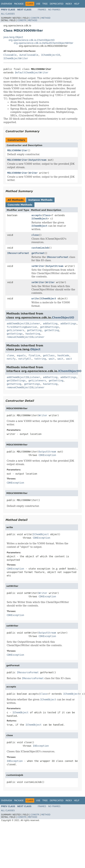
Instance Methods (40, 200)
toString (40, 359)
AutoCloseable (29, 55)
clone (10, 355)
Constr (35, 18)
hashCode (63, 355)
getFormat (38, 253)
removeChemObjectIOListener (26, 337)
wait (52, 359)
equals (21, 355)
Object (35, 349)
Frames (42, 10)
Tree (45, 4)
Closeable (10, 55)
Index (69, 4)
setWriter (38, 266)
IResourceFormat (18, 253)
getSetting (34, 330)
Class (47, 215)
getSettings (15, 334)
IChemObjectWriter (16, 58)
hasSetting (33, 334)
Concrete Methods (20, 205)
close (35, 235)
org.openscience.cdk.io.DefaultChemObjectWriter (44, 43)
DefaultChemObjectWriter (32, 73)
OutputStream (38, 160)
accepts (37, 215)
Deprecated (57, 4)
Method (46, 18)
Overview (7, 4)
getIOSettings (50, 327)
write (35, 298)
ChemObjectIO (63, 318)
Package (19, 4)
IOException (41, 746)
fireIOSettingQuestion (22, 327)
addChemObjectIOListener (23, 324)
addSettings (68, 324)
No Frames (54, 10)
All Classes (8, 14)
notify (11, 359)
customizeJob (40, 248)
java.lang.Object (13, 37)
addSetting (50, 324)
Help (77, 4)
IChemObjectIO (51, 55)
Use (38, 4)
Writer (33, 173)
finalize (34, 355)
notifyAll (25, 359)
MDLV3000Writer (17, 150)
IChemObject (39, 219)
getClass (49, 355)
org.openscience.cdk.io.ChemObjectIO (32, 40)
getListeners (15, 330)
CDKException (47, 455)
